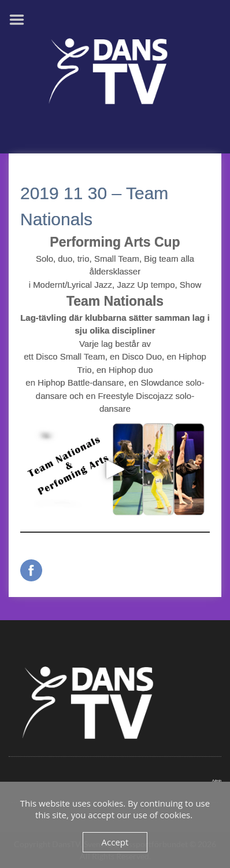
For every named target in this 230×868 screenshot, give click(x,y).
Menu (21, 20)
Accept (115, 842)
